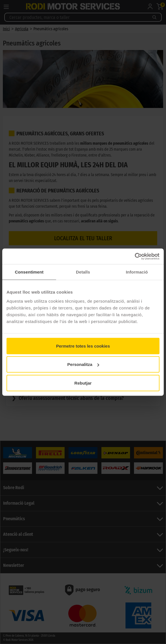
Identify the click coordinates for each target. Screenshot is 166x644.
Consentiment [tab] (29, 272)
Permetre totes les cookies (83, 346)
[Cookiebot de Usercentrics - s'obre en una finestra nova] (135, 256)
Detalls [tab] (83, 272)
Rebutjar (83, 383)
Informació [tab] (137, 272)
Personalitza (83, 364)
